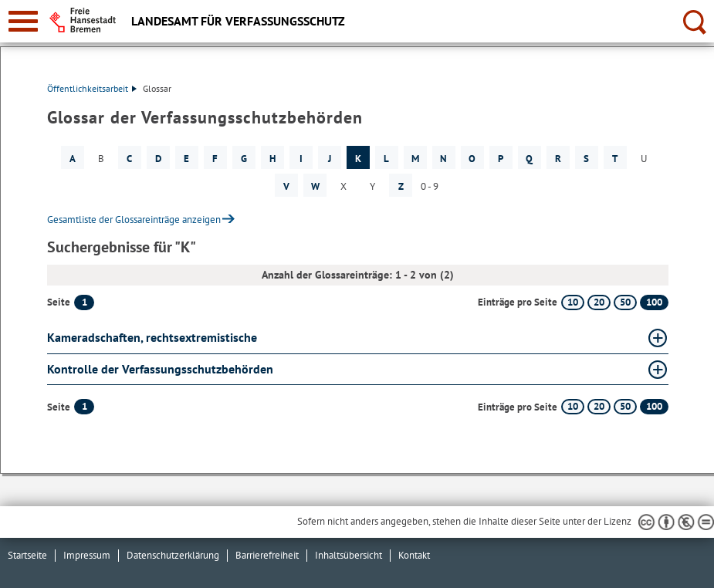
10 (573, 302)
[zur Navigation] (23, 21)
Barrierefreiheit (267, 555)
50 (625, 302)
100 (654, 302)
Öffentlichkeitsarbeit (92, 88)
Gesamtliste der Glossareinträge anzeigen (134, 220)
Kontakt (414, 555)
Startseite (27, 555)
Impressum (87, 555)
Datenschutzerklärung (173, 555)
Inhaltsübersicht (349, 555)
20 (599, 302)
